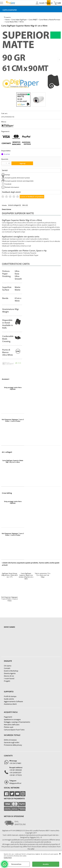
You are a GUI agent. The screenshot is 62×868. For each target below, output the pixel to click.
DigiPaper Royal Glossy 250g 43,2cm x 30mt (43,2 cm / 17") (10, 575)
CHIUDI (60, 854)
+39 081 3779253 (16, 775)
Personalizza (16, 864)
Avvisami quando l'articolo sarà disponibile (19, 181)
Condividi (8, 184)
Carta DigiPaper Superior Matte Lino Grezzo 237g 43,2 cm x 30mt (26, 576)
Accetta (46, 864)
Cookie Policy (8, 858)
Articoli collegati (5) (14, 205)
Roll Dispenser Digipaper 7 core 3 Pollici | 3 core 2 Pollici (13, 420)
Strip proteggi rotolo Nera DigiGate (13, 388)
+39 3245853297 (15, 773)
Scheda (4, 205)
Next (59, 60)
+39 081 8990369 (16, 770)
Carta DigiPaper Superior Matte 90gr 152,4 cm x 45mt (13, 461)
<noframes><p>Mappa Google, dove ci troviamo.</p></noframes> (23, 644)
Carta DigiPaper (10, 10)
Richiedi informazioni (12, 187)
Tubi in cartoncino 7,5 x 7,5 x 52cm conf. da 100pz (43, 575)
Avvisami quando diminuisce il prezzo (17, 178)
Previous (3, 60)
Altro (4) (25, 205)
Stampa (7, 175)
